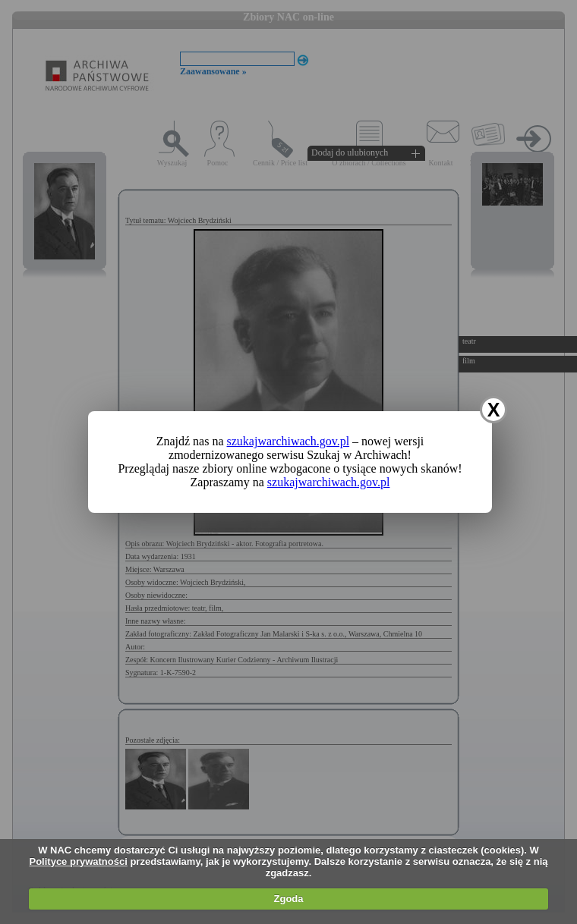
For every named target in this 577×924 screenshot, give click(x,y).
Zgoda (289, 899)
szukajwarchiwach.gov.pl (288, 441)
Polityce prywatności (78, 861)
